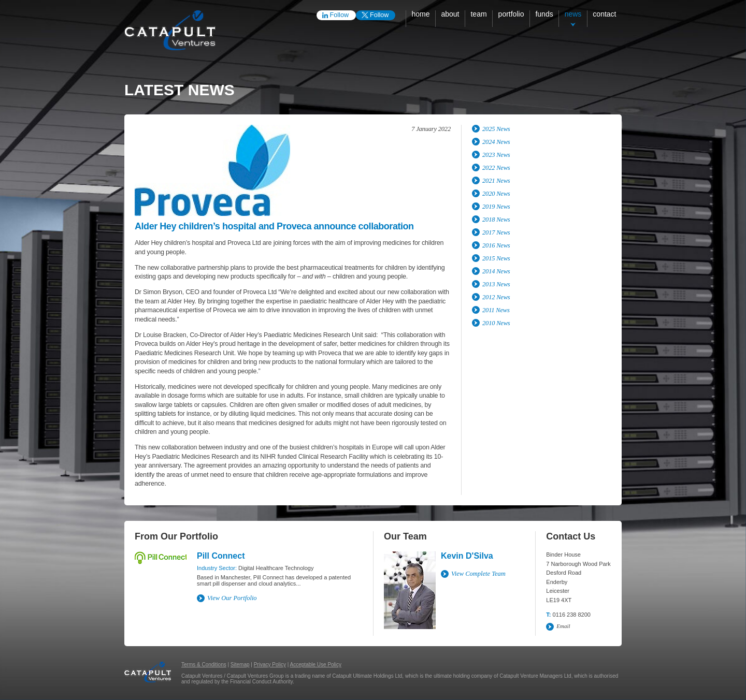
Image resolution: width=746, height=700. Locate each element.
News (573, 14)
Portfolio (511, 14)
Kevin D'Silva (467, 556)
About (450, 14)
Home (420, 14)
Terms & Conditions (204, 665)
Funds (544, 14)
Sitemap (240, 665)
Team (478, 14)
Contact (604, 14)
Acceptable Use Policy (316, 665)
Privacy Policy (270, 665)
